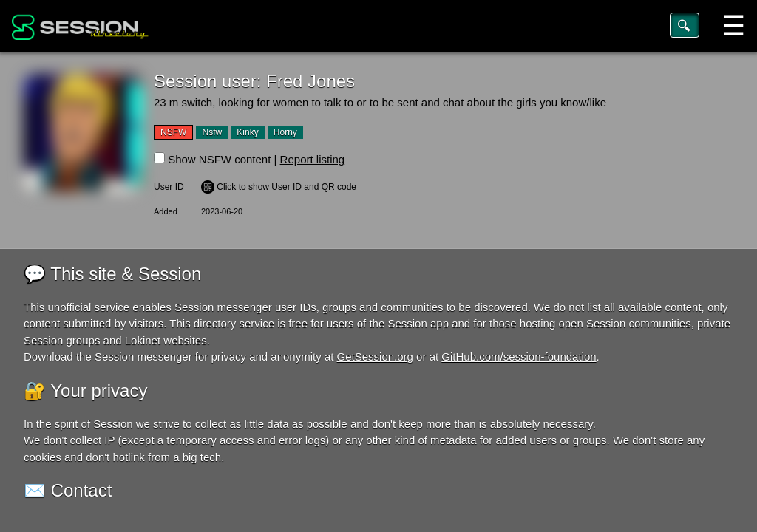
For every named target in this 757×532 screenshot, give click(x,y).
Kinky (247, 132)
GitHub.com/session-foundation (519, 357)
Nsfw (212, 132)
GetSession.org (375, 357)
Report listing (313, 159)
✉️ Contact (68, 490)
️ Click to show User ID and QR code (279, 187)
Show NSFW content (219, 159)
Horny (285, 132)
